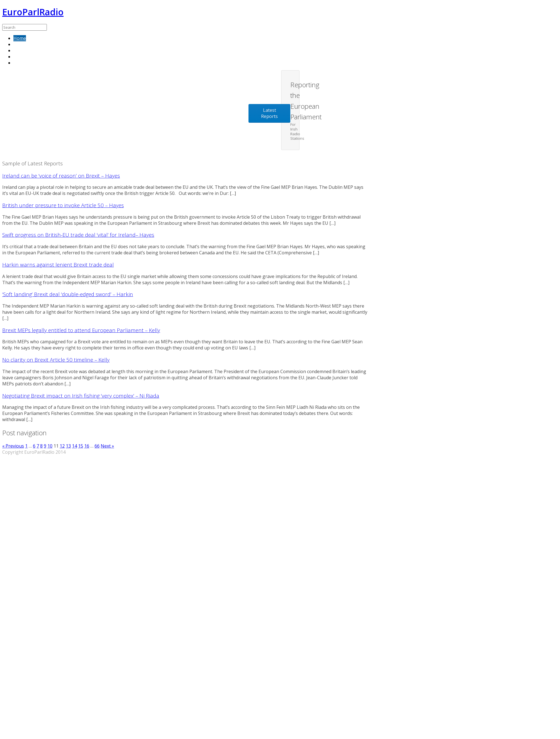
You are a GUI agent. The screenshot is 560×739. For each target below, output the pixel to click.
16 (87, 446)
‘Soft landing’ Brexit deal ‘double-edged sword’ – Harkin (68, 294)
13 (68, 446)
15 (81, 446)
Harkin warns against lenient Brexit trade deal (58, 265)
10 (50, 446)
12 (62, 446)
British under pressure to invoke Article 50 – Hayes (63, 205)
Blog (18, 63)
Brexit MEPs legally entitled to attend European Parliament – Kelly (81, 330)
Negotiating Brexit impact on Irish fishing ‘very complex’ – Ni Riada (81, 396)
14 (74, 446)
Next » (107, 446)
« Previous (13, 446)
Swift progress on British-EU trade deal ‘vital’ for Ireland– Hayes (78, 235)
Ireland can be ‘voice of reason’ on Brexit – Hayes (61, 176)
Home (20, 38)
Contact (21, 57)
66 (97, 446)
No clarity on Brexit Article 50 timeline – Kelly (56, 360)
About (20, 50)
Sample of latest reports (39, 44)
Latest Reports (269, 113)
